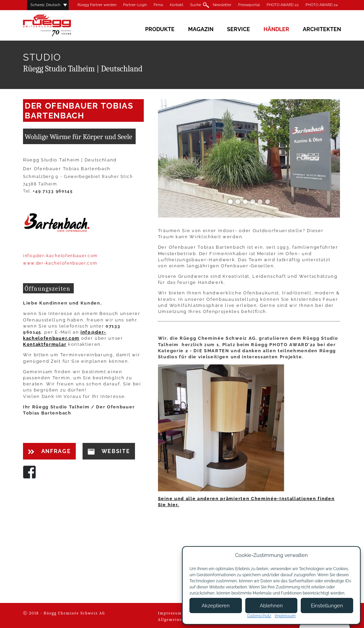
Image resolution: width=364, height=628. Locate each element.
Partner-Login (135, 5)
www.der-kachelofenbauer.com (60, 263)
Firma (158, 5)
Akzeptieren (216, 606)
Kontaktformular (45, 344)
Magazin (201, 29)
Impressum (170, 613)
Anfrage (49, 451)
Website (109, 451)
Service (238, 29)
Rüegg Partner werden (97, 5)
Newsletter (222, 5)
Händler (276, 29)
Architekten (322, 29)
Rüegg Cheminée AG (57, 25)
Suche (196, 5)
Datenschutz (259, 616)
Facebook (29, 472)
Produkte (160, 29)
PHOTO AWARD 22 (283, 5)
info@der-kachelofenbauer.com (60, 256)
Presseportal (249, 5)
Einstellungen (327, 606)
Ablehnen (271, 606)
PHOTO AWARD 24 (322, 5)
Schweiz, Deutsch (45, 5)
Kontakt (177, 5)
